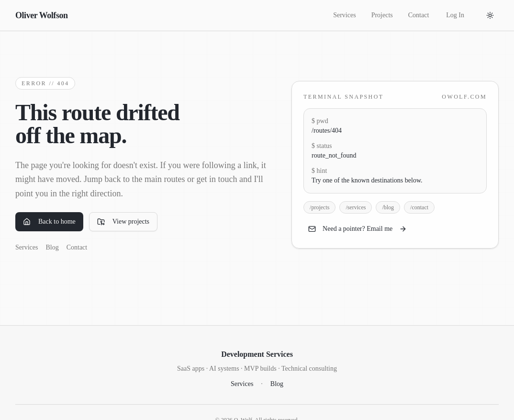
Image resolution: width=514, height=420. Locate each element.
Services (344, 15)
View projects (123, 222)
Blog (52, 247)
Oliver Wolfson (42, 15)
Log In (455, 15)
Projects (382, 15)
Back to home (49, 222)
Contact (419, 15)
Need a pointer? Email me (358, 229)
